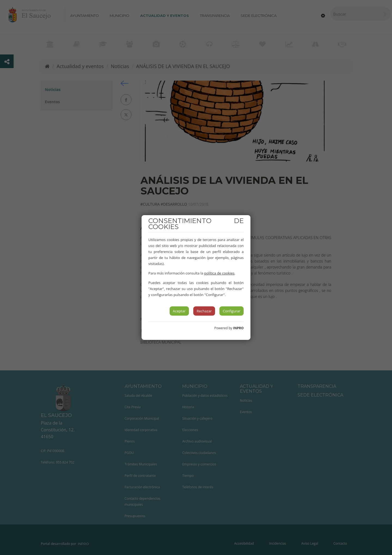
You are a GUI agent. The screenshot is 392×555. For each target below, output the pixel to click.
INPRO (238, 328)
